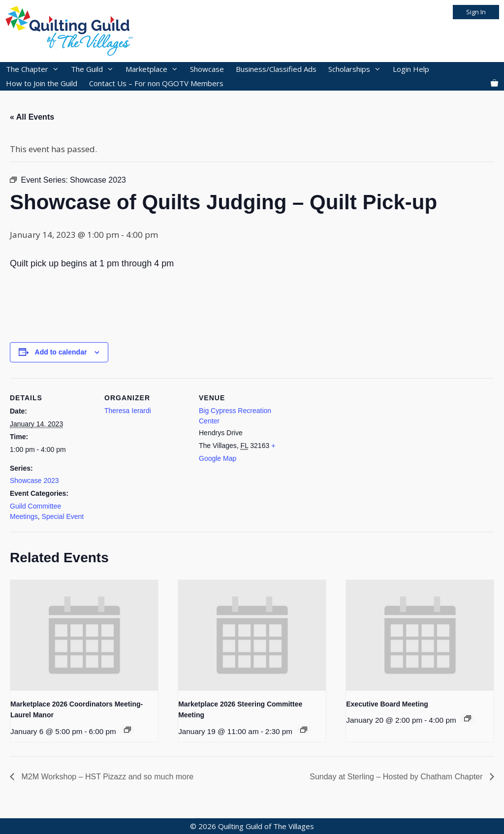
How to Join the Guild (42, 83)
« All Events (32, 117)
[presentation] (84, 635)
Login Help (411, 69)
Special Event (63, 516)
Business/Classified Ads (276, 69)
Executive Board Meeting (387, 704)
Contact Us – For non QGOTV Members (156, 83)
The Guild (95, 69)
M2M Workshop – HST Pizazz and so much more (106, 777)
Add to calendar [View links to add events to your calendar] (61, 352)
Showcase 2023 (34, 481)
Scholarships (358, 69)
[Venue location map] (345, 446)
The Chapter (35, 69)
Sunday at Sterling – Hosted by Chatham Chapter (397, 777)
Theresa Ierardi (128, 411)
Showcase (207, 69)
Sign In (476, 12)
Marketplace (155, 69)
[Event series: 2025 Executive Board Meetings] (468, 718)
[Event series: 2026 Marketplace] (127, 730)
